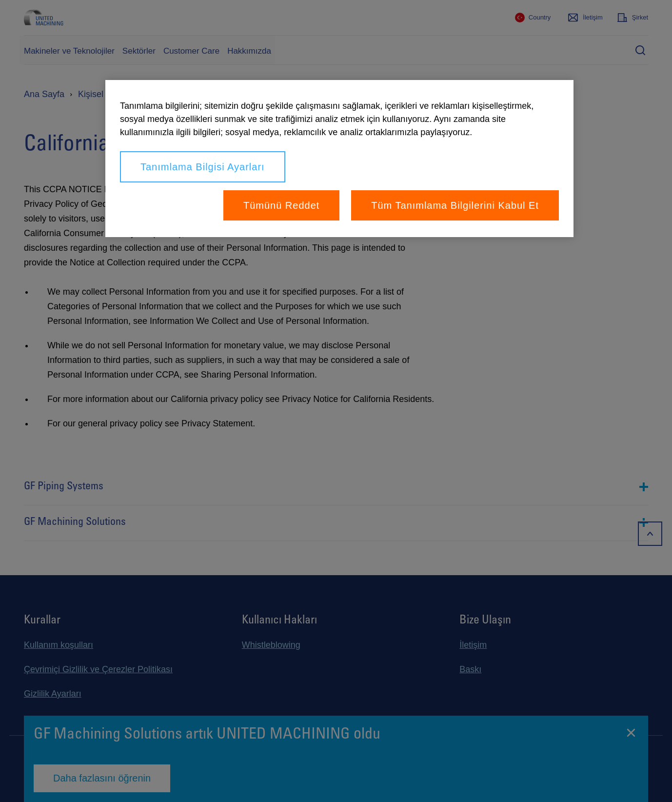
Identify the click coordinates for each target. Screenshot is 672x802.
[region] (339, 159)
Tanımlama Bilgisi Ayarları (203, 167)
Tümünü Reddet (281, 205)
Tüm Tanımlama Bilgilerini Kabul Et (455, 205)
